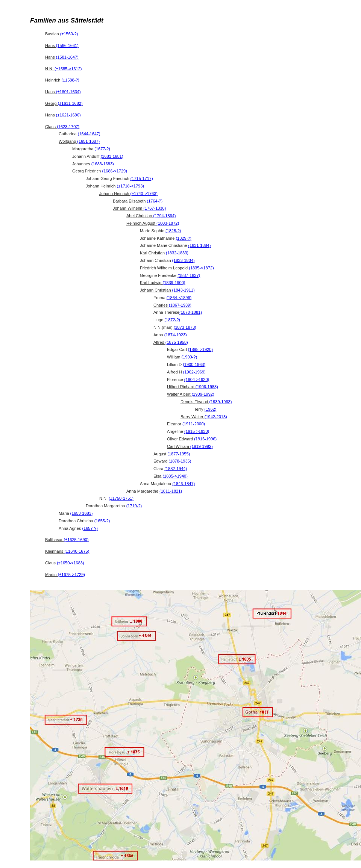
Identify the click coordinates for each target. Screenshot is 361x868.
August (172, 454)
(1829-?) (184, 238)
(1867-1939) (180, 305)
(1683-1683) (103, 164)
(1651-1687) (88, 141)
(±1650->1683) (70, 563)
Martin (65, 575)
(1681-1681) (112, 156)
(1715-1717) (142, 178)
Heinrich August (153, 223)
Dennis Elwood (206, 402)
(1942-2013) (216, 417)
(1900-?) (190, 357)
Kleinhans (67, 551)
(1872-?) (172, 320)
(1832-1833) (177, 253)
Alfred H (186, 372)
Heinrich (62, 80)
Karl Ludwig (162, 283)
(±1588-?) (70, 80)
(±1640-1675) (77, 551)
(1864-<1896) (179, 298)
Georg (64, 103)
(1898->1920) (200, 349)
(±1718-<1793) (130, 186)
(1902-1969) (194, 372)
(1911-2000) (194, 424)
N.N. (63, 69)
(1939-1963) (220, 402)
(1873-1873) (185, 327)
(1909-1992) (203, 394)
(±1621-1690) (68, 115)
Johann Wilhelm (139, 208)
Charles (172, 305)
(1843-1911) (184, 290)
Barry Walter (204, 417)
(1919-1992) (202, 446)
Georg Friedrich (100, 171)
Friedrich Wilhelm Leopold (177, 268)
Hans (62, 45)
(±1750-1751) (121, 498)
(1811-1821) (171, 491)
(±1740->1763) (144, 194)
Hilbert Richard (193, 387)
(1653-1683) (82, 513)
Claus (62, 127)
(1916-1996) (205, 439)
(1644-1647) (89, 134)
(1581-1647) (67, 57)
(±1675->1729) (71, 575)
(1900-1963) (194, 364)
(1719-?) (134, 506)
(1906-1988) (207, 387)
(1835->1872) (201, 268)
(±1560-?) (69, 34)
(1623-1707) (68, 127)
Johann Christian (167, 290)
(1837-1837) (189, 275)
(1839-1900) (174, 283)
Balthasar (67, 540)
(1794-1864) (165, 216)
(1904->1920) (197, 380)
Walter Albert (191, 394)
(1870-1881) (191, 312)
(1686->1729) (114, 171)
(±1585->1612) (68, 69)
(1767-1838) (155, 208)
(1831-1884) (199, 245)
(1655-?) (102, 521)
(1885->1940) (175, 476)
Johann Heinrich (115, 186)
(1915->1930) (197, 431)
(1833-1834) (184, 260)
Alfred (171, 342)
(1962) (211, 409)
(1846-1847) (184, 484)
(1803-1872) (168, 223)
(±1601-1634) (68, 92)
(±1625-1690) (76, 540)
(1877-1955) (179, 454)
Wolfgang (79, 141)
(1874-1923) (176, 335)
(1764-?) (155, 201)
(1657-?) (90, 528)
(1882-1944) (176, 469)
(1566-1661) (67, 45)
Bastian (61, 34)
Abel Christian (151, 216)
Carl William (190, 446)
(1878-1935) (180, 461)
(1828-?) (173, 231)
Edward (172, 461)
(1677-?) (102, 149)
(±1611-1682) (70, 103)
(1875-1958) (177, 342)
